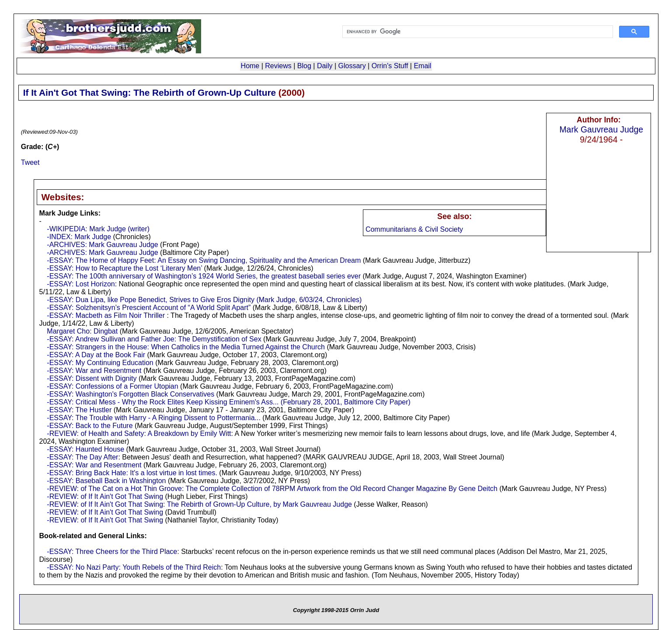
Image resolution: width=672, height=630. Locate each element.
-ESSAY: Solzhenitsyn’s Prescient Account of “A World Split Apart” (149, 308)
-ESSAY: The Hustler (79, 410)
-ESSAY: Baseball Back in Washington (106, 481)
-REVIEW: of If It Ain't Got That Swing (105, 496)
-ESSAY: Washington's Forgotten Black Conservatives (131, 394)
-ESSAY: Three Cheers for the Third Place (112, 552)
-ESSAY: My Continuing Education (100, 363)
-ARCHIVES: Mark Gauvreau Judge (102, 245)
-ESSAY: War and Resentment (94, 371)
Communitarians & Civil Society (414, 229)
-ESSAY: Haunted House (85, 449)
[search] (477, 32)
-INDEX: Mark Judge (79, 237)
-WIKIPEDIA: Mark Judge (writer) (98, 229)
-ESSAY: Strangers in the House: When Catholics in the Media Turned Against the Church (186, 347)
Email (422, 66)
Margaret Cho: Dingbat (82, 331)
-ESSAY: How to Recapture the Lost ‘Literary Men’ (124, 268)
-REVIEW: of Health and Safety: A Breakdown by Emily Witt (139, 433)
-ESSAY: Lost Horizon (81, 284)
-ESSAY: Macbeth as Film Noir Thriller (107, 315)
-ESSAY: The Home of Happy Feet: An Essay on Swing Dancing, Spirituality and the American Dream (204, 260)
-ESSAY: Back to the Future (90, 426)
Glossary (352, 66)
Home (250, 66)
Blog (304, 66)
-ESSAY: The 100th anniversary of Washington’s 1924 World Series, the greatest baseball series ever (204, 276)
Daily (325, 66)
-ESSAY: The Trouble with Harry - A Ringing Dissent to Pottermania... (154, 418)
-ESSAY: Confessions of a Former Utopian (112, 386)
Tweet (30, 162)
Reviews (278, 66)
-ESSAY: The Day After (82, 457)
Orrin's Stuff (390, 66)
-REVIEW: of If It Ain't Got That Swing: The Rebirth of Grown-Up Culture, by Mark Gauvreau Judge (199, 504)
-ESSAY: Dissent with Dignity (92, 378)
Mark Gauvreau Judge (601, 129)
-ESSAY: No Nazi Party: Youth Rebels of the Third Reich (134, 567)
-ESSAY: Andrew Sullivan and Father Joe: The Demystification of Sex (154, 339)
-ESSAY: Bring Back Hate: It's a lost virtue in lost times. (132, 473)
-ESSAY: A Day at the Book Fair (96, 355)
